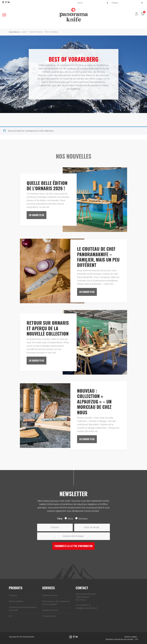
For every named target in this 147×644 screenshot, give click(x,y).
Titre (60, 519)
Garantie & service (50, 610)
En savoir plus (37, 215)
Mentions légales (131, 637)
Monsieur (83, 519)
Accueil (24, 32)
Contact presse (49, 616)
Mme (70, 519)
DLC (11, 616)
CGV (136, 639)
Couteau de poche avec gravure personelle (23, 609)
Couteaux (13, 595)
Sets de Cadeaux (16, 601)
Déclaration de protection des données (119, 639)
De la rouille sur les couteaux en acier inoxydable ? (56, 603)
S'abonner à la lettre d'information (73, 546)
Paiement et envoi (50, 595)
